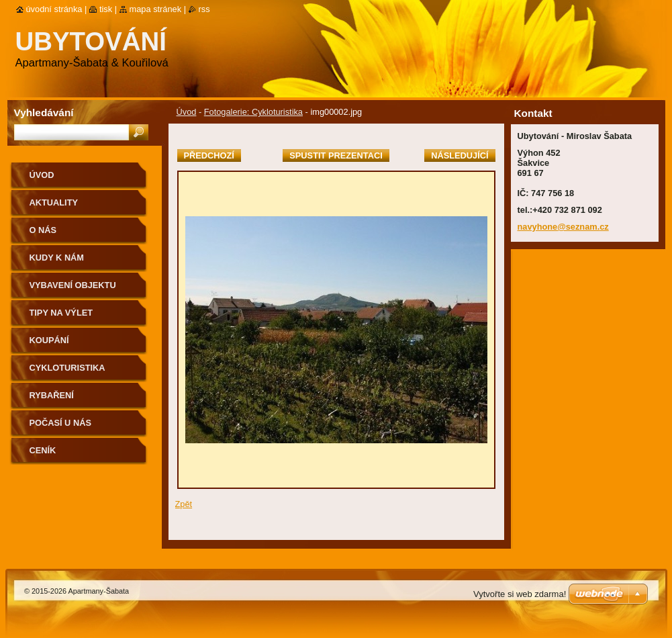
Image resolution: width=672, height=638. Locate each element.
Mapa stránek (156, 9)
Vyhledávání (44, 112)
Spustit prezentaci (336, 155)
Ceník (43, 450)
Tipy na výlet (61, 313)
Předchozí (209, 155)
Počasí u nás (60, 423)
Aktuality (54, 202)
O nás (43, 230)
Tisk (106, 9)
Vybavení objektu (73, 285)
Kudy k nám (57, 258)
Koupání (49, 340)
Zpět (184, 504)
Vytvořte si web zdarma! (520, 594)
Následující (460, 155)
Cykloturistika (67, 368)
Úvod (187, 112)
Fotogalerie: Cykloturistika (253, 112)
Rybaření (52, 395)
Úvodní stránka (54, 9)
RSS (204, 9)
